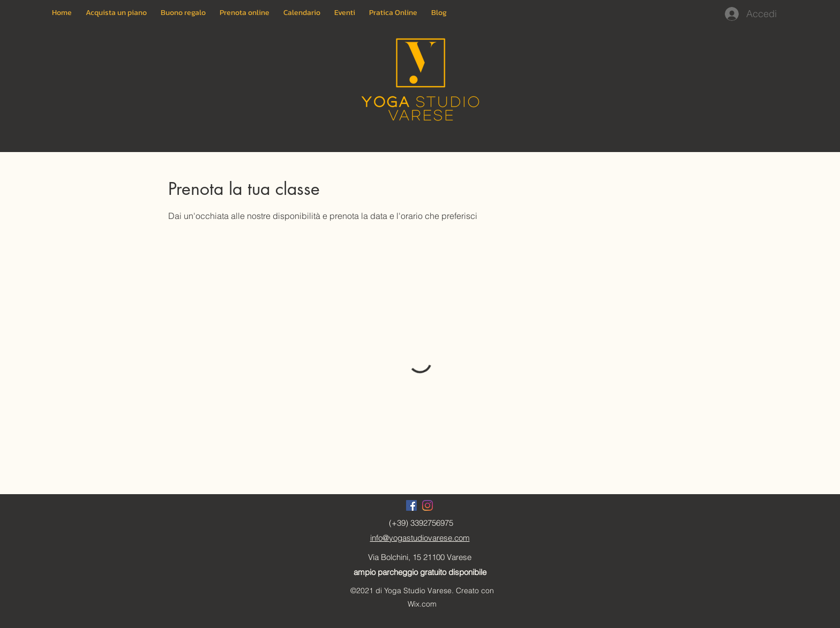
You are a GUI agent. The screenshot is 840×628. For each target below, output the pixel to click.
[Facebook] (411, 505)
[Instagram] (427, 505)
